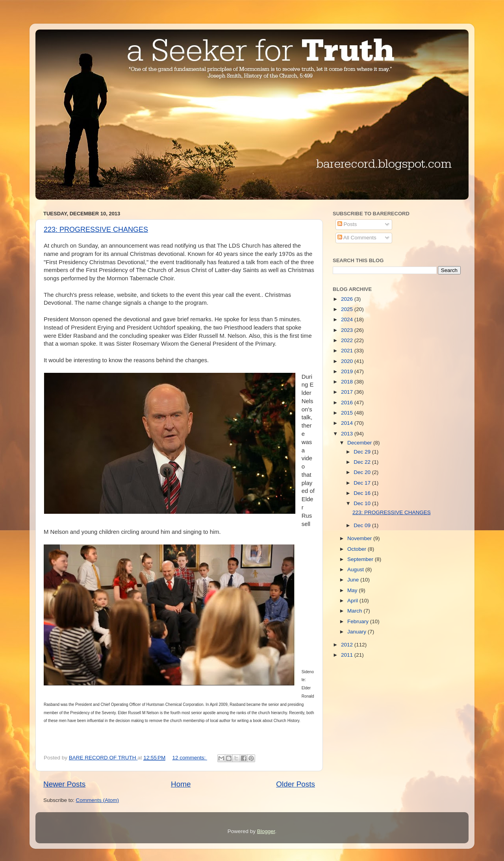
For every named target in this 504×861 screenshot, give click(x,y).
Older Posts (296, 784)
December (360, 443)
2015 (348, 413)
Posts (347, 224)
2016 (348, 403)
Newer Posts (64, 784)
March (355, 611)
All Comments (357, 238)
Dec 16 (363, 493)
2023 (348, 330)
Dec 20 (363, 472)
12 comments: (190, 758)
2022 (348, 340)
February (359, 621)
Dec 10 (363, 503)
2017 (348, 392)
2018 (348, 382)
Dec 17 (363, 483)
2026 (348, 299)
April (353, 601)
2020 (348, 361)
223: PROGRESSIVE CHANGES (96, 230)
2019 (348, 371)
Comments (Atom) (98, 800)
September (361, 559)
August (356, 569)
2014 (348, 423)
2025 (348, 309)
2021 (348, 351)
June (354, 580)
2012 (348, 645)
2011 (348, 655)
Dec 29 (363, 452)
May (353, 590)
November (360, 538)
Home (181, 784)
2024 (348, 319)
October (358, 549)
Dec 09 (363, 525)
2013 (348, 434)
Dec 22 (363, 462)
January (358, 632)
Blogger (266, 831)
